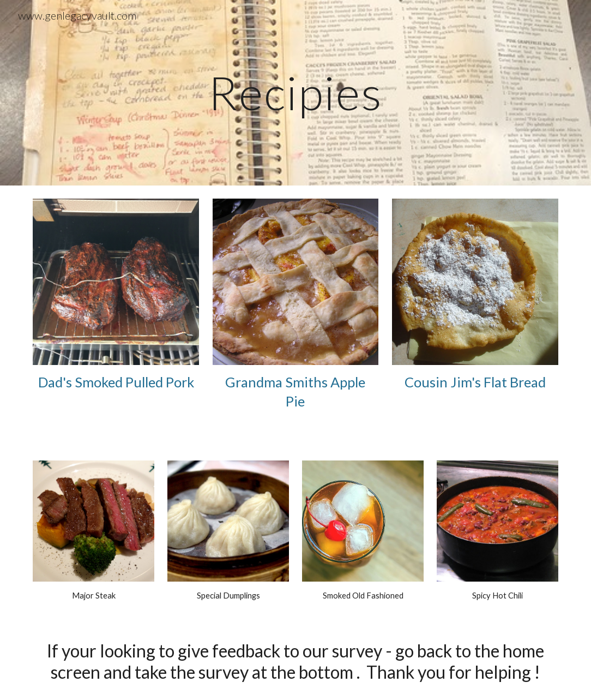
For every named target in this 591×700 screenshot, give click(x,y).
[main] (295, 92)
